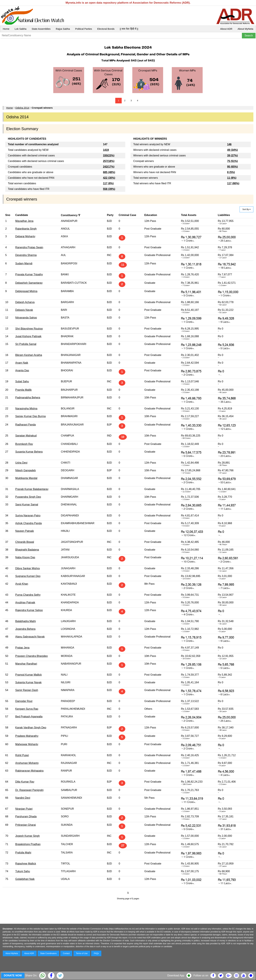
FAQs (96, 953)
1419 (106, 150)
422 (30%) (109, 178)
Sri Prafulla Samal (26, 344)
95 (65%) (232, 167)
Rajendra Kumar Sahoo (29, 610)
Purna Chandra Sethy (28, 595)
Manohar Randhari (26, 664)
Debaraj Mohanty (25, 236)
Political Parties (84, 29)
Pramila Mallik (23, 390)
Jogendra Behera (25, 629)
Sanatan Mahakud (26, 436)
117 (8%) (108, 183)
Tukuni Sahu (23, 871)
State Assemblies (41, 29)
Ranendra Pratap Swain (29, 247)
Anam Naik (22, 363)
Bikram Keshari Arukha (29, 355)
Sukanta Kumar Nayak (28, 682)
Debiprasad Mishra (26, 291)
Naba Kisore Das (25, 557)
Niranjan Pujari (24, 809)
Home (6, 29)
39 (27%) (232, 155)
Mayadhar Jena (24, 221)
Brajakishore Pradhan (28, 844)
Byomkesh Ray (24, 444)
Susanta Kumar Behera (29, 452)
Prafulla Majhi (23, 853)
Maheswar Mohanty (27, 744)
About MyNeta (245, 29)
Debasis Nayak (24, 310)
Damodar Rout (24, 701)
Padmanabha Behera (28, 398)
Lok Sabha (21, 29)
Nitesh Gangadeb (26, 470)
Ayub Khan (22, 584)
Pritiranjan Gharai (26, 825)
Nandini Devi (23, 798)
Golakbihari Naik (25, 879)
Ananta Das (22, 370)
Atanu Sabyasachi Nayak (30, 637)
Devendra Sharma (26, 255)
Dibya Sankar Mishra (28, 568)
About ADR (226, 29)
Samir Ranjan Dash (27, 690)
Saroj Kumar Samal (27, 505)
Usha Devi (21, 463)
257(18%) (109, 161)
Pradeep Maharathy (27, 736)
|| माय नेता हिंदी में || (129, 29)
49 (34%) (232, 150)
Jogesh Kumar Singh (28, 836)
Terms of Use (82, 953)
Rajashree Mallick (26, 864)
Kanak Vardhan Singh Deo (31, 728)
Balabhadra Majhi (26, 621)
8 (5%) (231, 172)
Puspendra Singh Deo (28, 497)
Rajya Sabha (63, 29)
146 (229, 144)
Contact (66, 953)
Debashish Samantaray (29, 283)
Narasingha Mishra (26, 409)
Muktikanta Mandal (26, 478)
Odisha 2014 (22, 108)
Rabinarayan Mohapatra (29, 771)
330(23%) (109, 155)
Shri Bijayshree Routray (29, 329)
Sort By (246, 209)
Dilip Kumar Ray (25, 782)
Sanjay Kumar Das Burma (30, 416)
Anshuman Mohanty (27, 763)
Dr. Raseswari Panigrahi (29, 790)
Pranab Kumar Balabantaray (32, 489)
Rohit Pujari (22, 755)
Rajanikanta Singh (26, 229)
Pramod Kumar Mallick (28, 675)
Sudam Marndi (24, 263)
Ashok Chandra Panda (28, 523)
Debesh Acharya (25, 302)
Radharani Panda (26, 425)
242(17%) (109, 167)
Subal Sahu (22, 381)
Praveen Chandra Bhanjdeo (31, 656)
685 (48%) (109, 172)
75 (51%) (232, 161)
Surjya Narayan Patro (28, 516)
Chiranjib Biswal (25, 542)
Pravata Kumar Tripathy (29, 274)
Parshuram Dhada (26, 816)
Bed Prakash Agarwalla (29, 717)
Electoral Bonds (106, 29)
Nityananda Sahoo (26, 318)
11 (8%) (232, 178)
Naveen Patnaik (25, 531)
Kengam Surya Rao (27, 709)
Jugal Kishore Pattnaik (28, 336)
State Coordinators (48, 953)
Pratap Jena (22, 648)
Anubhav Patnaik (25, 602)
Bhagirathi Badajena (27, 550)
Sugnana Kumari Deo (28, 576)
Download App (176, 975)
